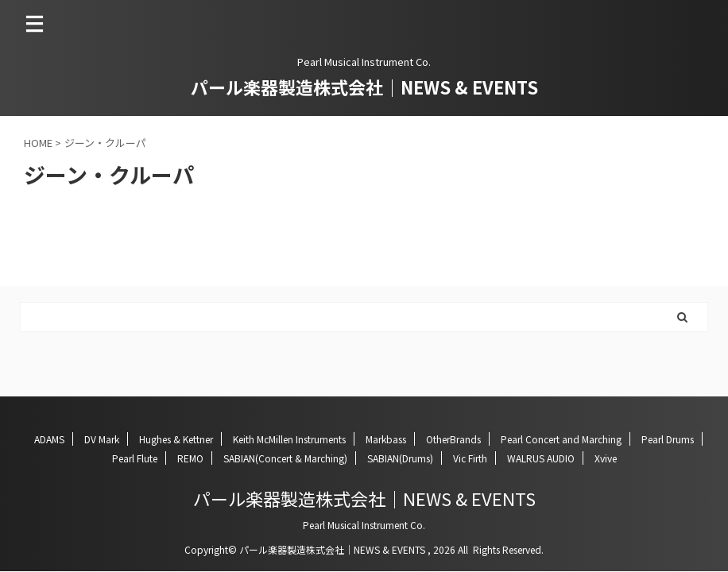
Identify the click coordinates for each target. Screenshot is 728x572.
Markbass (386, 439)
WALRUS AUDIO (541, 458)
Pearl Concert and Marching (561, 439)
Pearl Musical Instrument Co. (364, 525)
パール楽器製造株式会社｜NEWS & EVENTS (364, 87)
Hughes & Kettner (176, 439)
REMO (190, 458)
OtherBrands (453, 439)
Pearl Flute (135, 458)
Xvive (606, 458)
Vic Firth (470, 458)
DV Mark (102, 439)
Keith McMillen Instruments (289, 439)
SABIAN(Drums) (400, 458)
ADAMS (49, 439)
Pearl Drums (668, 439)
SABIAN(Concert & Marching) (285, 458)
